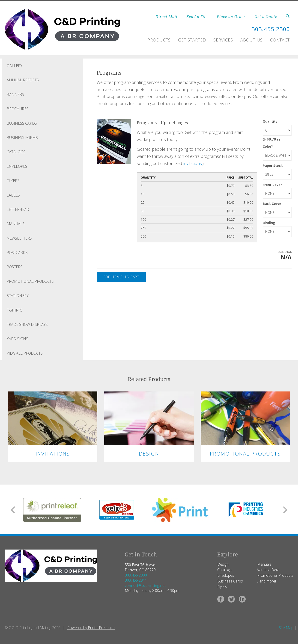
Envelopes (17, 166)
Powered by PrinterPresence (91, 628)
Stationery (18, 296)
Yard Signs (17, 339)
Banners (15, 94)
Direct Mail (166, 17)
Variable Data (268, 570)
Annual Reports (23, 80)
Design (149, 453)
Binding (269, 223)
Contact (280, 40)
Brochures (18, 109)
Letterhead (18, 209)
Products (159, 40)
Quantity (270, 121)
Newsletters (19, 238)
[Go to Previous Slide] (13, 510)
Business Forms (22, 138)
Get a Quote (266, 17)
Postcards (17, 253)
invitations (193, 163)
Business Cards (22, 123)
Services (223, 40)
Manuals (16, 224)
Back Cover (272, 204)
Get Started (192, 40)
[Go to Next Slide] (285, 510)
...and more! (267, 581)
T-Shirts (15, 310)
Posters (15, 267)
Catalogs (16, 152)
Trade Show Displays (27, 324)
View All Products (25, 353)
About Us (252, 40)
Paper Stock (273, 166)
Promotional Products (30, 281)
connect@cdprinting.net (145, 585)
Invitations (53, 453)
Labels (13, 195)
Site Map (286, 628)
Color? (268, 146)
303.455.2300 (136, 575)
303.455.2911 (136, 580)
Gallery (15, 66)
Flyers (13, 181)
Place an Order (231, 17)
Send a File (197, 17)
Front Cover (272, 185)
